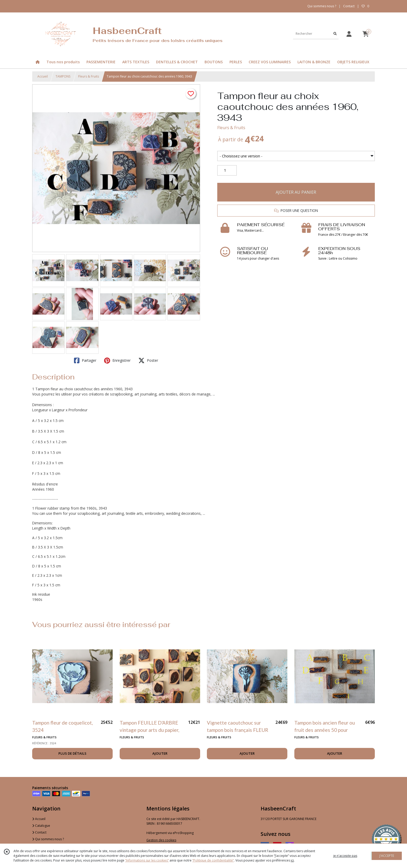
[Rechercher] (335, 34)
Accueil (43, 76)
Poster (148, 360)
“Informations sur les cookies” (147, 860)
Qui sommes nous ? (48, 839)
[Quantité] (227, 170)
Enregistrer (117, 360)
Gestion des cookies (161, 840)
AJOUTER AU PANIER (296, 192)
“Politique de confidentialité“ (213, 860)
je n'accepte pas (345, 856)
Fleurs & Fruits (89, 76)
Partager (85, 360)
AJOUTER (160, 753)
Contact (349, 6)
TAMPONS (63, 76)
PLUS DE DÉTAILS (72, 753)
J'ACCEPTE (387, 856)
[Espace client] (349, 34)
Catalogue (41, 826)
